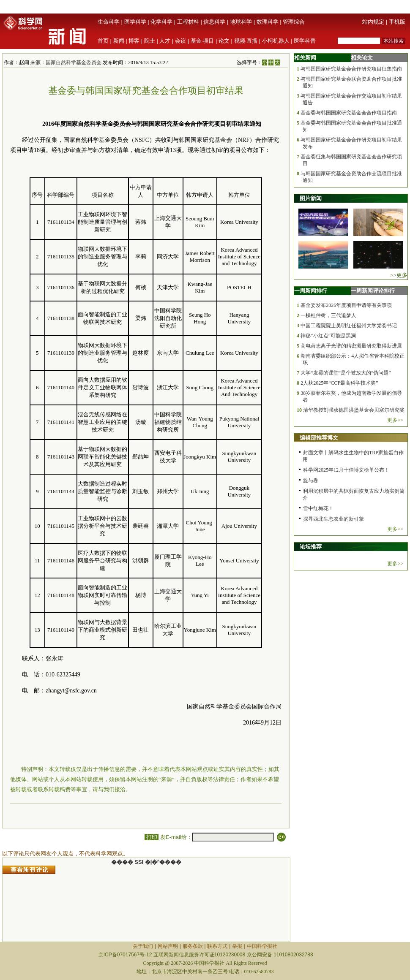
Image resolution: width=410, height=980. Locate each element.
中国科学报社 (262, 946)
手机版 (397, 22)
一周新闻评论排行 (373, 291)
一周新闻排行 (311, 291)
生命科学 (109, 22)
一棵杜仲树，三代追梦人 (328, 315)
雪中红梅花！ (318, 508)
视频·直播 (246, 41)
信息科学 (214, 22)
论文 (224, 41)
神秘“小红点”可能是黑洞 (328, 336)
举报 (237, 946)
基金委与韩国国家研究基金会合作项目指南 (349, 113)
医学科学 (135, 22)
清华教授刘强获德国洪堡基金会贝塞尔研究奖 (354, 410)
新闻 (119, 41)
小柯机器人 (276, 41)
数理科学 (268, 22)
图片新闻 (311, 198)
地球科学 (241, 22)
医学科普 (305, 41)
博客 (134, 41)
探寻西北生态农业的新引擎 (333, 519)
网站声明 (168, 946)
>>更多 (399, 275)
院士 (150, 41)
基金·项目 (202, 41)
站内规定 (373, 22)
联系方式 (217, 946)
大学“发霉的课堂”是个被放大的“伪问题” (346, 373)
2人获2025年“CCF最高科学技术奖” (339, 383)
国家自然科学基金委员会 (74, 62)
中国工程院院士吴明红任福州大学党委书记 (349, 326)
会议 (180, 41)
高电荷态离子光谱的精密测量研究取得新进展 (351, 346)
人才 (165, 41)
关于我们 (143, 946)
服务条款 (193, 946)
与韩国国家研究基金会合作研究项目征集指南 (351, 69)
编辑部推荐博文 (319, 438)
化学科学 (161, 22)
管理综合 (294, 22)
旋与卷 (311, 480)
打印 (152, 837)
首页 (103, 41)
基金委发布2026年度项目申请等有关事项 (346, 305)
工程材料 (188, 22)
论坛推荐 (311, 547)
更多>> (395, 420)
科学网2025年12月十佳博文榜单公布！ (346, 470)
